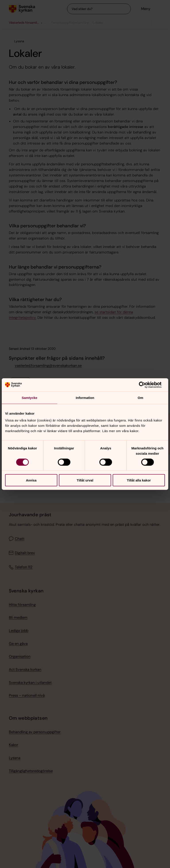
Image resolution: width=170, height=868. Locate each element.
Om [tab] (140, 397)
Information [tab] (85, 397)
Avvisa (31, 480)
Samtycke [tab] (30, 397)
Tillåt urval (85, 480)
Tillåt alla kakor (139, 480)
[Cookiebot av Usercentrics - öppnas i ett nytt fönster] (146, 385)
